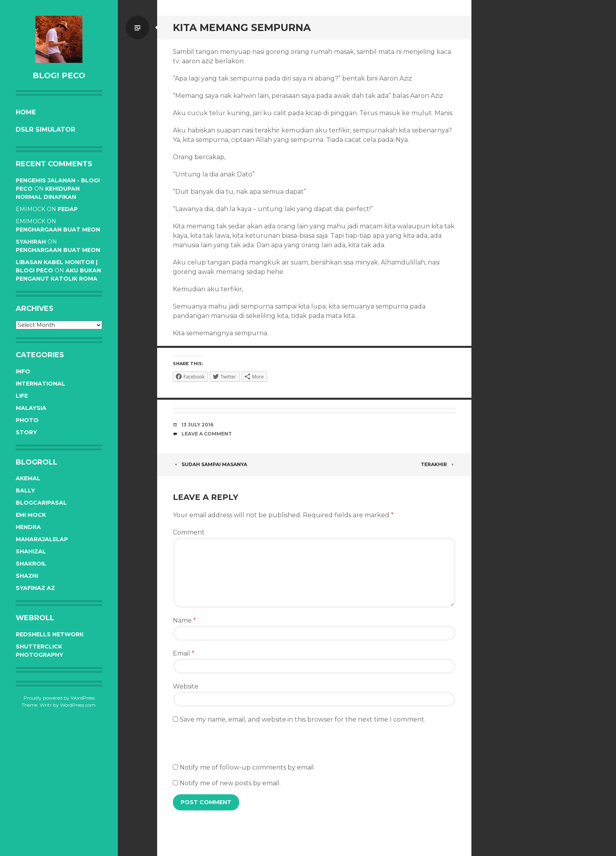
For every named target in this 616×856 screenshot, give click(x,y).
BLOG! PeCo (59, 75)
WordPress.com (78, 705)
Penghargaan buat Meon (58, 230)
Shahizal (31, 551)
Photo (27, 420)
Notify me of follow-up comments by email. (247, 767)
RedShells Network (50, 634)
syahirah (31, 242)
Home (26, 112)
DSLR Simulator (45, 130)
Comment (189, 532)
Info (23, 371)
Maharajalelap (42, 539)
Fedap (68, 209)
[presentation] (233, 748)
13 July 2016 (197, 425)
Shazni (27, 576)
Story (26, 432)
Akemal (28, 478)
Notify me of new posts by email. (230, 783)
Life (22, 396)
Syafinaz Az (35, 588)
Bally (25, 490)
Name (184, 620)
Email (184, 653)
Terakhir (438, 464)
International (40, 384)
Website (186, 686)
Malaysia (31, 408)
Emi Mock (31, 515)
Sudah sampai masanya (210, 464)
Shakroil (31, 564)
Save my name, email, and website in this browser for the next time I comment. (302, 719)
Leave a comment (207, 434)
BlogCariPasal (41, 503)
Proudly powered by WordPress (59, 698)
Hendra (28, 527)
